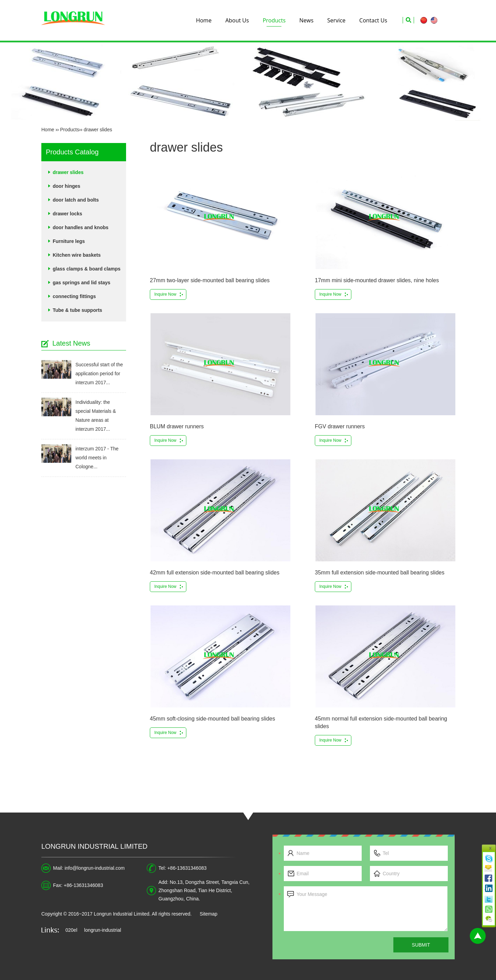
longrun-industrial (102, 930)
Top (478, 936)
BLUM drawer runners (177, 426)
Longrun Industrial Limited (94, 846)
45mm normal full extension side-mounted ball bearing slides (381, 722)
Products (274, 20)
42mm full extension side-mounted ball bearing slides (215, 573)
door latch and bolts (76, 200)
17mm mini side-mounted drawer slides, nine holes (377, 280)
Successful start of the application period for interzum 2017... (99, 374)
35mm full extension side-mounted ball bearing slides (380, 573)
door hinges (66, 186)
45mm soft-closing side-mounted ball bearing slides (213, 719)
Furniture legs (69, 241)
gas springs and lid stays (81, 283)
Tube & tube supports (77, 310)
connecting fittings (74, 296)
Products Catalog (72, 152)
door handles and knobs (81, 227)
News (306, 20)
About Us (237, 20)
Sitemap (209, 914)
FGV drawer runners (340, 426)
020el (71, 930)
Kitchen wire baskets (77, 255)
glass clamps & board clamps (87, 269)
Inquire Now (165, 294)
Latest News (71, 343)
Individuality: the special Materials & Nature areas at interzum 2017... (96, 416)
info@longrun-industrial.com (95, 868)
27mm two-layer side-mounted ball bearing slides (210, 280)
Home (204, 20)
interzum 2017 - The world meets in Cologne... (97, 458)
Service (336, 20)
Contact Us (373, 20)
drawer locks (68, 214)
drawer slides (98, 130)
